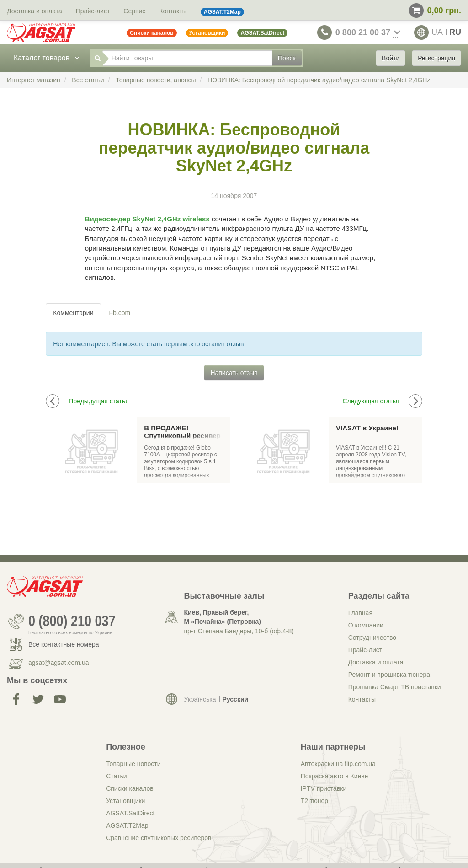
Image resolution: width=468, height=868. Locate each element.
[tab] (74, 313)
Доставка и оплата (35, 11)
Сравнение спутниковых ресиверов (159, 838)
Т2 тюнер (314, 801)
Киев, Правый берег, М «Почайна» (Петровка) (222, 617)
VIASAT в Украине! (367, 428)
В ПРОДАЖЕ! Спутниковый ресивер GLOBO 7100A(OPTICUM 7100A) (183, 432)
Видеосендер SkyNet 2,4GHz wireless (147, 219)
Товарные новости (133, 764)
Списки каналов (130, 788)
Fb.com (120, 313)
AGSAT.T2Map (127, 825)
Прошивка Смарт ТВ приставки (395, 687)
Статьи (116, 776)
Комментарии (73, 313)
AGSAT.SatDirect (130, 813)
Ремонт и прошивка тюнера (389, 675)
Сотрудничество (372, 638)
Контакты (173, 11)
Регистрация (436, 58)
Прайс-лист (93, 11)
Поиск (287, 58)
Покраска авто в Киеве (335, 776)
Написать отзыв (234, 373)
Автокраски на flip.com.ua (338, 764)
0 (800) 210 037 (72, 622)
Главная (360, 613)
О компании (366, 625)
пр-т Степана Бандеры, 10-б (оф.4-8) (239, 631)
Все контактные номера (64, 644)
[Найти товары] (187, 58)
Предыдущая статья (87, 401)
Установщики (125, 801)
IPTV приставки (324, 788)
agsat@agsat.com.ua (59, 663)
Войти (391, 58)
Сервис (134, 11)
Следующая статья (382, 401)
